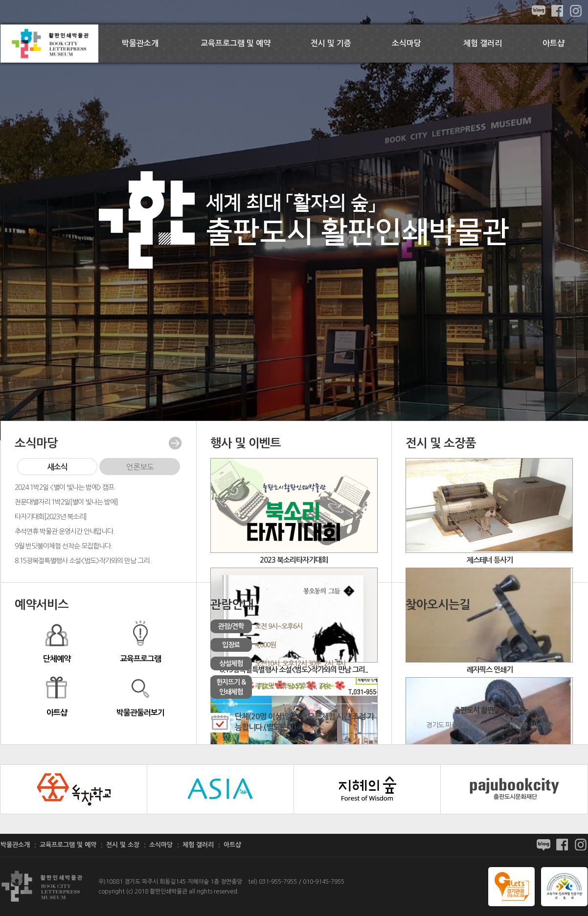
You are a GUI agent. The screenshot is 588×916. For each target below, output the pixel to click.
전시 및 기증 (331, 43)
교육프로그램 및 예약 (236, 43)
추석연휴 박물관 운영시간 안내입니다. (65, 531)
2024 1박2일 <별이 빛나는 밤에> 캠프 (64, 487)
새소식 (57, 467)
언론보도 (140, 467)
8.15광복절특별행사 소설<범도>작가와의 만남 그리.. (83, 561)
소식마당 (407, 43)
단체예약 (57, 641)
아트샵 (554, 43)
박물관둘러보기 (140, 695)
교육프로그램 (140, 641)
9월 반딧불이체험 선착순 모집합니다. (63, 546)
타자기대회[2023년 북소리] (51, 517)
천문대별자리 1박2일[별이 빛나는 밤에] (66, 502)
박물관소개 (140, 43)
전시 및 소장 (123, 845)
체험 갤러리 (483, 43)
